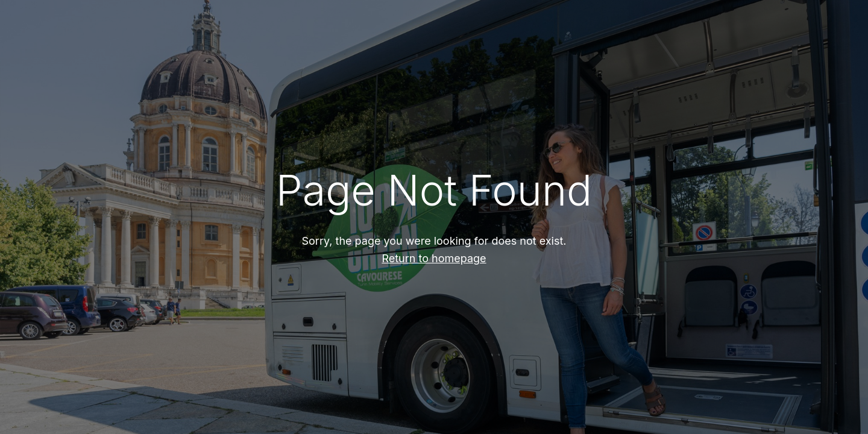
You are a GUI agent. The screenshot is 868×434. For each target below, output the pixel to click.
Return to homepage (434, 258)
